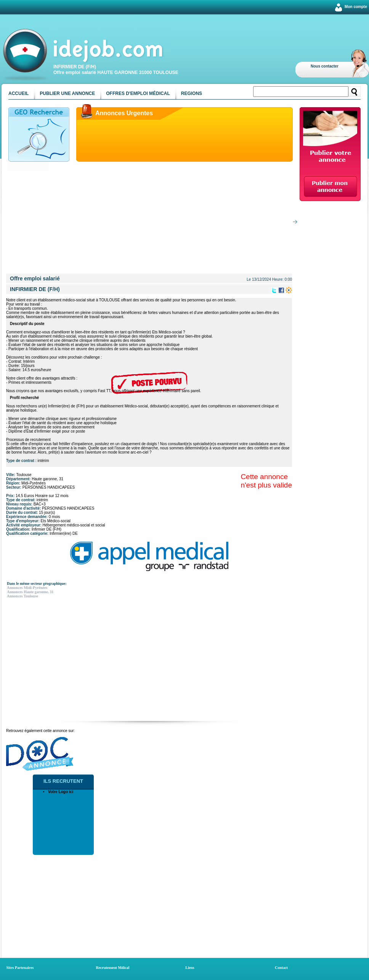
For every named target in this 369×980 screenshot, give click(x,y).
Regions (192, 93)
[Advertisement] (151, 220)
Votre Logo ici (61, 792)
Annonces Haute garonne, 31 (30, 592)
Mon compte (356, 7)
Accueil (18, 93)
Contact (281, 968)
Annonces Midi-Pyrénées (27, 588)
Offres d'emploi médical (138, 93)
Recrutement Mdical (112, 968)
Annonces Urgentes (124, 113)
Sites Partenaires (20, 968)
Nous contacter (325, 66)
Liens (190, 968)
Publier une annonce (67, 93)
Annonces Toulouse (22, 596)
